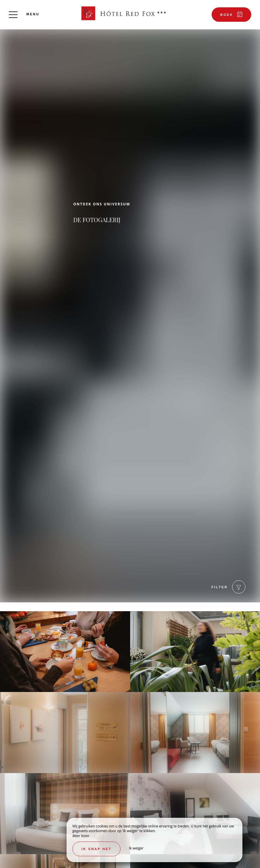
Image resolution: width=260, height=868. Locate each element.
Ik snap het (96, 849)
